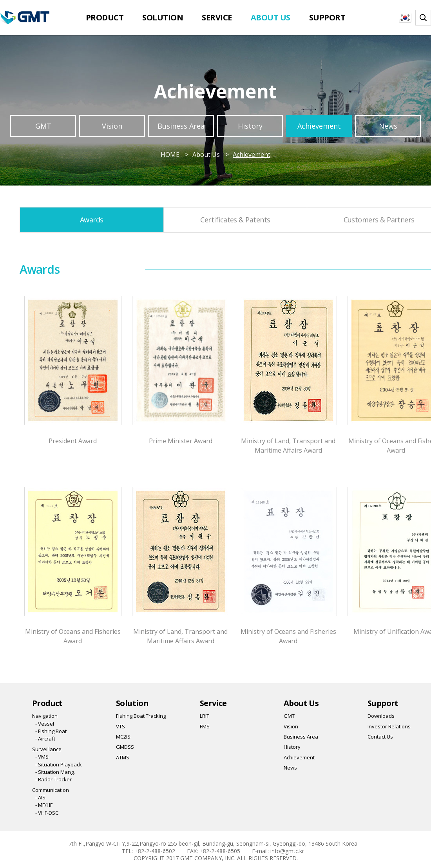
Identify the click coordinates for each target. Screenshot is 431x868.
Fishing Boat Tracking (141, 716)
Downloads (381, 716)
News (388, 126)
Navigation (45, 716)
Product (105, 17)
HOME (170, 155)
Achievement (319, 126)
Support (327, 17)
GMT (43, 126)
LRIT (205, 716)
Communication (51, 790)
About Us (271, 17)
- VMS (42, 757)
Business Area (181, 126)
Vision (112, 126)
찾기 (423, 18)
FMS (205, 726)
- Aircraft (45, 739)
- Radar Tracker (53, 779)
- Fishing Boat (51, 731)
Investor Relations (389, 726)
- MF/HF (44, 805)
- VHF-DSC (47, 813)
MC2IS (123, 737)
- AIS (40, 797)
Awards (92, 220)
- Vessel (45, 724)
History (250, 126)
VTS (120, 726)
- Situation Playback (59, 764)
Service (217, 17)
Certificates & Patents (235, 220)
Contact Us (380, 737)
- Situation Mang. (55, 772)
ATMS (123, 757)
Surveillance (47, 749)
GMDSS (125, 747)
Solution (163, 17)
